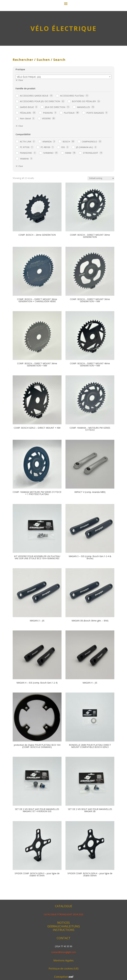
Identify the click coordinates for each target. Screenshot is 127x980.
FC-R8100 (45, 184)
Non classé (25, 155)
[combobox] (64, 113)
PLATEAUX (69, 149)
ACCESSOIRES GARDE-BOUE (34, 132)
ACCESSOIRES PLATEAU (72, 132)
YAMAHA (24, 195)
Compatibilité (23, 171)
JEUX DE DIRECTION (55, 144)
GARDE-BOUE (27, 144)
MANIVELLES (83, 144)
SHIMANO (48, 190)
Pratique (20, 106)
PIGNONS (48, 149)
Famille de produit (25, 125)
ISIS (63, 184)
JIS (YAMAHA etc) (84, 184)
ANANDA (47, 178)
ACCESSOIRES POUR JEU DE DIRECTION (40, 138)
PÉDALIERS (25, 149)
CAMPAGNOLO (89, 178)
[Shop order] (101, 215)
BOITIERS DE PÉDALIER (84, 138)
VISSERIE (46, 155)
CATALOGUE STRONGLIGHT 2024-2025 (64, 951)
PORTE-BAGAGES (95, 149)
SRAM (68, 190)
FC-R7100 (25, 184)
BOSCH (66, 178)
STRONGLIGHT (91, 190)
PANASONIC (26, 190)
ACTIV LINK (26, 178)
